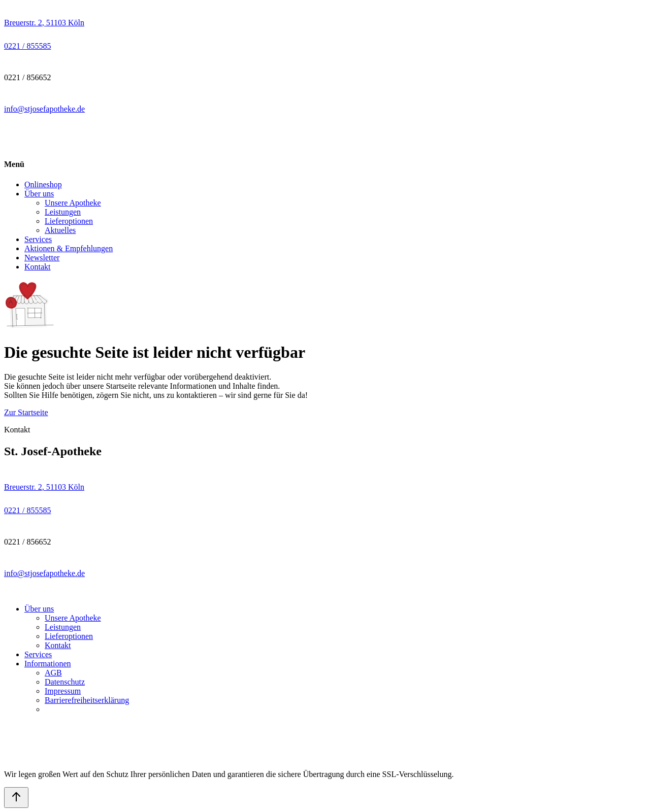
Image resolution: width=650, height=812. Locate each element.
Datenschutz (65, 682)
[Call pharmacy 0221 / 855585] (27, 46)
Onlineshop (43, 184)
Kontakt (38, 267)
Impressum (63, 691)
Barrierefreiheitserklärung (87, 700)
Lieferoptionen (69, 221)
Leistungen (63, 212)
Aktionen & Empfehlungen (69, 248)
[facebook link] (12, 127)
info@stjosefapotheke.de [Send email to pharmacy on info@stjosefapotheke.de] (44, 109)
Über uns (39, 194)
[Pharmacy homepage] (325, 145)
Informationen (48, 664)
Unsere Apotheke (73, 203)
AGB (53, 673)
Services (38, 239)
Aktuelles (60, 230)
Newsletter (42, 258)
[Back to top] (16, 798)
